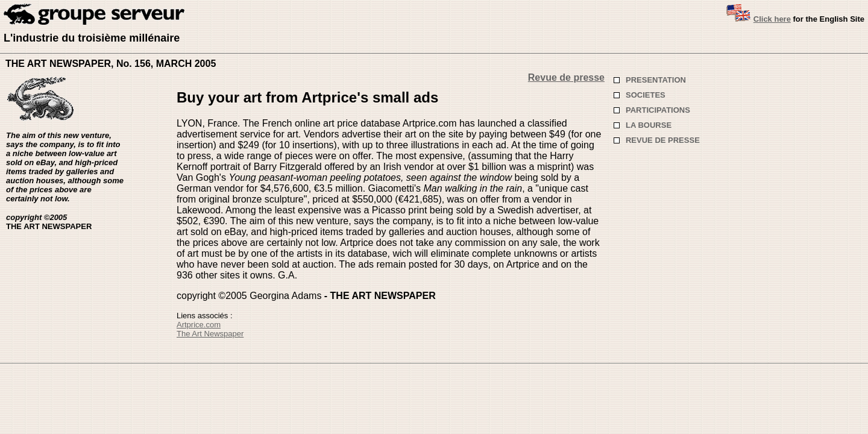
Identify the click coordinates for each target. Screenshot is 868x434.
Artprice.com (199, 325)
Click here (772, 19)
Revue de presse (566, 77)
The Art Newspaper (210, 334)
